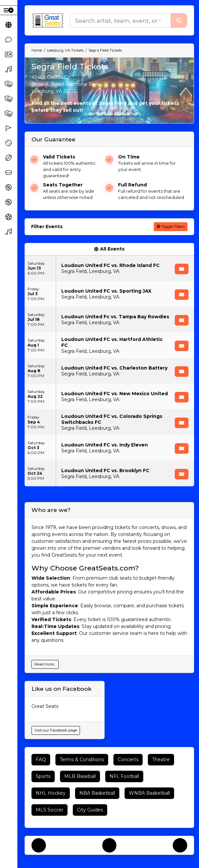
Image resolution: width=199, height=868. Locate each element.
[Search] (120, 20)
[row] (109, 268)
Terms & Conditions (82, 759)
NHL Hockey (51, 793)
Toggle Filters (171, 227)
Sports (43, 776)
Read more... (45, 664)
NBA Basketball (97, 793)
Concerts (128, 759)
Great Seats (45, 706)
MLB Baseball (80, 776)
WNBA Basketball (149, 793)
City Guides (90, 810)
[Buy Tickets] (182, 269)
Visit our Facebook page (56, 730)
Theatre (161, 759)
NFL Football (124, 776)
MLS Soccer (50, 810)
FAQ (41, 759)
